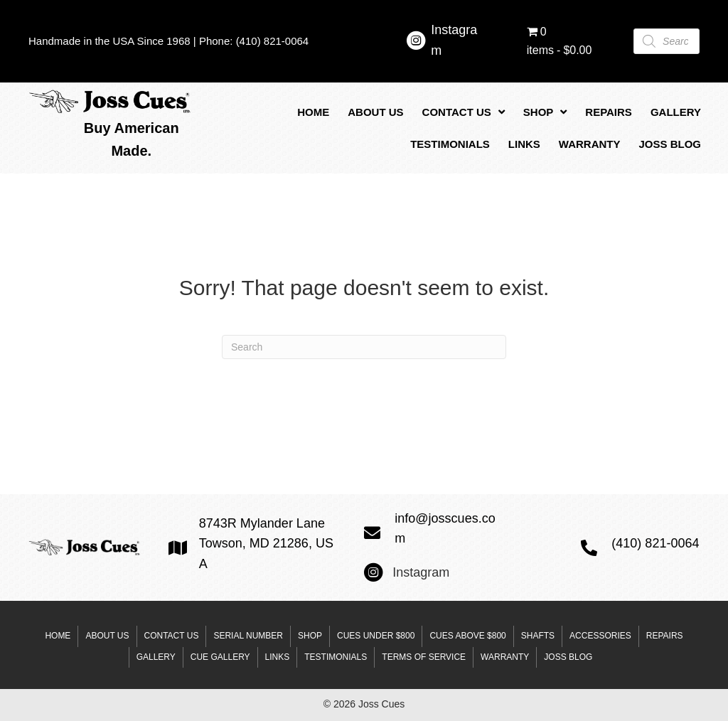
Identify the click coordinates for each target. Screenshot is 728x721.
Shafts (538, 636)
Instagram (421, 572)
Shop (310, 636)
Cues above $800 (467, 636)
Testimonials (336, 657)
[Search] (364, 347)
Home (58, 636)
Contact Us (172, 636)
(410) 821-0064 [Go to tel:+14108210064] (655, 543)
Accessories (600, 636)
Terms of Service (424, 657)
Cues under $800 (376, 636)
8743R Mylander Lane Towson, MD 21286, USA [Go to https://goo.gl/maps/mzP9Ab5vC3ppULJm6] (266, 544)
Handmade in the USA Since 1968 (109, 41)
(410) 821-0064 (273, 41)
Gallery (156, 657)
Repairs (665, 636)
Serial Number (248, 636)
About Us (107, 636)
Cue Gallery (220, 657)
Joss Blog (568, 657)
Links (278, 657)
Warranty (505, 657)
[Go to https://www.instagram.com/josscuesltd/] (416, 43)
